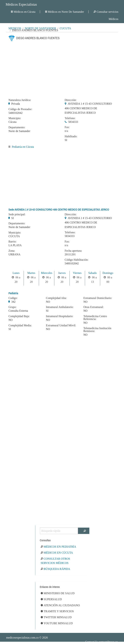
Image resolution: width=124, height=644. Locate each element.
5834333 (73, 122)
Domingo (108, 273)
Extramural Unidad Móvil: (61, 325)
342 (13, 302)
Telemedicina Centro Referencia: (95, 318)
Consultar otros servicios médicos (55, 561)
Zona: (12, 251)
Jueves (62, 273)
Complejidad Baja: (19, 316)
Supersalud (51, 599)
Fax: (67, 127)
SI (66, 140)
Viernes (77, 273)
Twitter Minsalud (56, 617)
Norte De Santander (40, 28)
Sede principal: (17, 214)
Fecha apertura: (73, 251)
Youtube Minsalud (57, 623)
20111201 (70, 254)
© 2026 (27, 638)
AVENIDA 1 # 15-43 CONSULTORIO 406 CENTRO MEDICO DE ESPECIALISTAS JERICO (88, 108)
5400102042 (16, 113)
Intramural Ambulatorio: (60, 307)
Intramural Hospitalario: (60, 316)
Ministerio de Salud (58, 593)
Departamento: (17, 127)
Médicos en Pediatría (58, 547)
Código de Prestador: (20, 109)
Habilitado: (71, 136)
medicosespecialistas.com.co (22, 638)
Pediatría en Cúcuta (23, 147)
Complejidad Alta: (56, 298)
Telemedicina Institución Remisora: (97, 330)
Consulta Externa (18, 311)
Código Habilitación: (77, 260)
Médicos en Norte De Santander (65, 12)
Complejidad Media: (20, 325)
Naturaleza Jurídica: (20, 100)
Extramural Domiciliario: (98, 298)
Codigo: (13, 298)
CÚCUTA (14, 236)
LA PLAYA (15, 245)
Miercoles (47, 273)
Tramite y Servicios (57, 611)
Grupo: (12, 307)
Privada (16, 104)
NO (10, 320)
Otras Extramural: (94, 307)
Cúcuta (65, 28)
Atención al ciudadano (60, 605)
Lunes (16, 273)
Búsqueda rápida (55, 569)
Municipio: (15, 118)
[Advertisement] (62, 69)
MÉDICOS (15, 28)
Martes (31, 273)
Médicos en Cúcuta (23, 12)
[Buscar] (84, 531)
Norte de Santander (19, 131)
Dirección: (71, 100)
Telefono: (70, 118)
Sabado (93, 273)
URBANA (14, 254)
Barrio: (12, 242)
